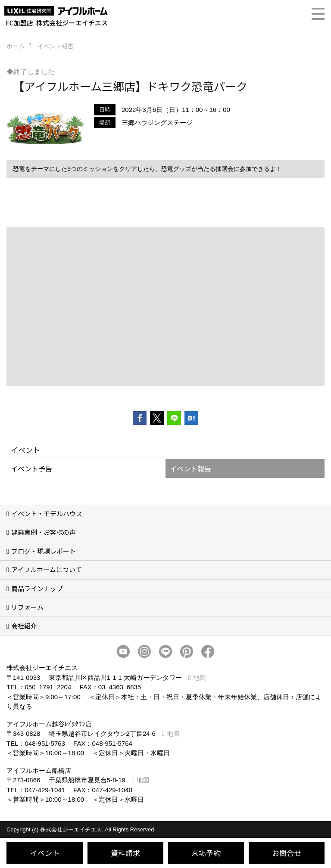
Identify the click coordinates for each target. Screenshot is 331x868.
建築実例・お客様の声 (44, 532)
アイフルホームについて (47, 569)
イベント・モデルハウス (47, 513)
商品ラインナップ (37, 588)
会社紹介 (24, 626)
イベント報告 (190, 468)
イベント (45, 853)
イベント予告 (31, 468)
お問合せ (287, 853)
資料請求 (125, 853)
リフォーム (27, 607)
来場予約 (206, 853)
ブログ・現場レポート (44, 551)
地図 (200, 677)
